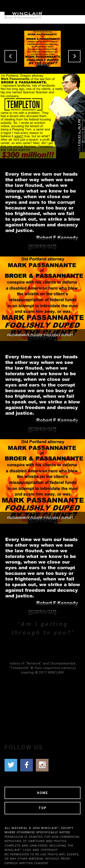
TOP (43, 808)
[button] (11, 56)
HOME (42, 793)
